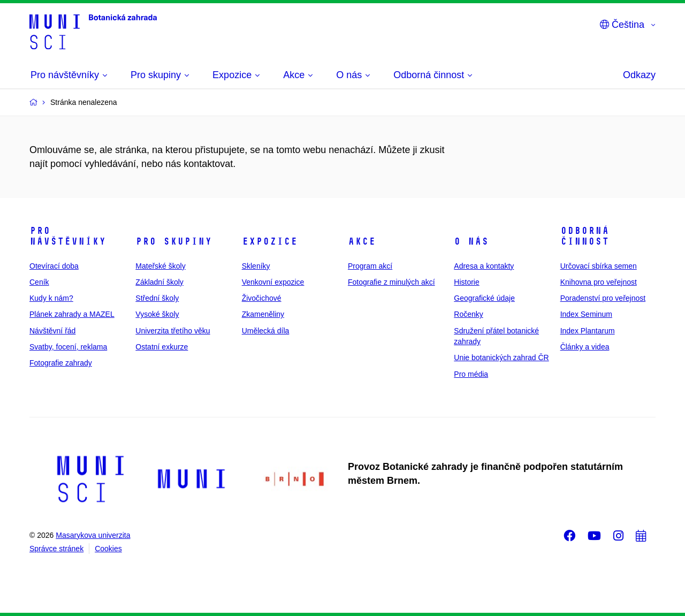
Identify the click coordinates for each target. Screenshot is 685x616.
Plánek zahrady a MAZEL (72, 314)
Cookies (108, 549)
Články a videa (585, 347)
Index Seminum (586, 314)
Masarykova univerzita (93, 535)
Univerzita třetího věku (173, 331)
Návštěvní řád (52, 331)
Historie (466, 282)
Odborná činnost (585, 236)
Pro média (471, 374)
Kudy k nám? (51, 298)
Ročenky (468, 314)
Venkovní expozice (273, 282)
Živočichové (262, 298)
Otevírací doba (54, 266)
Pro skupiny (174, 241)
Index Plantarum (588, 331)
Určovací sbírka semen (599, 266)
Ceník (39, 282)
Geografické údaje (484, 298)
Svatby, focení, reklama (68, 347)
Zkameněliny (263, 314)
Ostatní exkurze (162, 347)
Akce (362, 241)
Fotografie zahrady (61, 363)
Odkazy (639, 75)
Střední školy (157, 298)
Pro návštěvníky (68, 236)
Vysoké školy (157, 314)
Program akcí (370, 266)
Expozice (270, 241)
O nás (471, 241)
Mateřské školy (160, 266)
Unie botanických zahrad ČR (501, 358)
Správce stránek (56, 549)
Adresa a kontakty (484, 266)
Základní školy (159, 282)
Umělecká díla (266, 331)
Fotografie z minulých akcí (391, 282)
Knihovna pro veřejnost (599, 282)
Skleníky (256, 266)
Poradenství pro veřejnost (603, 298)
